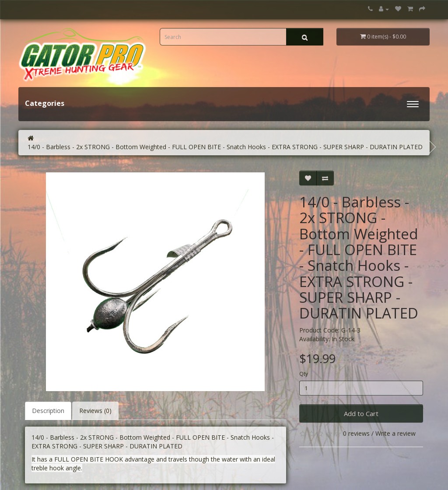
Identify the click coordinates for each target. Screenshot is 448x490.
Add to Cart (361, 413)
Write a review (395, 433)
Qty (304, 374)
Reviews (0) (95, 411)
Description (48, 411)
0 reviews (356, 433)
